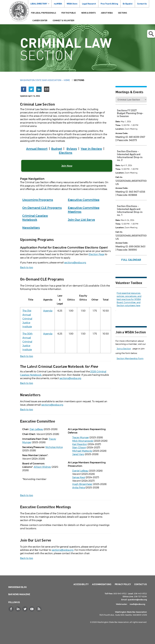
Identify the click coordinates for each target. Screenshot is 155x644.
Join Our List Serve (81, 220)
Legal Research (89, 4)
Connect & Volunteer (63, 20)
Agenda (48, 311)
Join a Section (124, 349)
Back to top (27, 267)
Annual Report (37, 149)
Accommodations (102, 584)
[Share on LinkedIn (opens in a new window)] (39, 89)
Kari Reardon (80, 444)
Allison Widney (42, 467)
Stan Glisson (79, 448)
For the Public (69, 13)
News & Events (88, 13)
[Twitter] (25, 609)
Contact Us (142, 4)
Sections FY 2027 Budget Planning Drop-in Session (130, 113)
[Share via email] (47, 89)
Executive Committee (84, 200)
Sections (122, 13)
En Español (128, 4)
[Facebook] (12, 609)
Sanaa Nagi (79, 477)
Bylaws (72, 149)
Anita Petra (79, 488)
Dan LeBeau (36, 429)
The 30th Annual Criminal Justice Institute (27, 342)
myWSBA (58, 4)
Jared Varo (78, 454)
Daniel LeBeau (80, 471)
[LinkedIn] (18, 609)
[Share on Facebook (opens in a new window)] (24, 89)
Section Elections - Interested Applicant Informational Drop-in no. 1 (130, 210)
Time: (118, 125)
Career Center (40, 20)
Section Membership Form (130, 359)
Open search (151, 34)
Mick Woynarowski (83, 441)
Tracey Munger (81, 438)
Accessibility (81, 584)
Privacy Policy (123, 584)
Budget (57, 149)
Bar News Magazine (19, 594)
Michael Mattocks (82, 451)
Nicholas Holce (54, 447)
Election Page (96, 254)
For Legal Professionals (44, 13)
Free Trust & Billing (109, 4)
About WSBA (107, 13)
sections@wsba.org (75, 263)
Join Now (67, 166)
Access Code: (122, 133)
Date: (118, 121)
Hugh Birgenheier (82, 484)
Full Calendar (131, 260)
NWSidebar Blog (17, 587)
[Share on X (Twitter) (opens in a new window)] (31, 89)
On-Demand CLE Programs (42, 208)
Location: (120, 129)
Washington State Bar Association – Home (45, 80)
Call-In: (119, 177)
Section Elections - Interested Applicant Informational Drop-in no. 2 (130, 156)
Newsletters (31, 228)
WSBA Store (72, 4)
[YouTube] (32, 609)
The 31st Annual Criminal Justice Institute (27, 319)
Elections (66, 153)
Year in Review (91, 149)
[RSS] (39, 609)
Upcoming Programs (38, 200)
